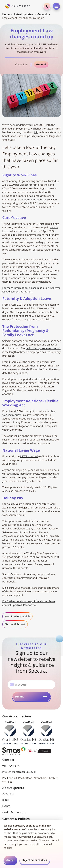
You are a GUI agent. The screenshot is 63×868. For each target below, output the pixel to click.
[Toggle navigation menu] (56, 6)
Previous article (19, 616)
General (42, 14)
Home (6, 14)
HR (36, 132)
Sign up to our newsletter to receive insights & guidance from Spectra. (32, 662)
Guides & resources (14, 812)
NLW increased (29, 456)
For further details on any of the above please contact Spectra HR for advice (29, 603)
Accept (10, 860)
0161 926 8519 (11, 766)
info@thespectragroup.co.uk (19, 772)
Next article (16, 624)
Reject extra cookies (35, 860)
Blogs (5, 800)
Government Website (33, 200)
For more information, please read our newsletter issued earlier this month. (31, 290)
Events (6, 806)
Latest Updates (23, 14)
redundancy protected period (43, 348)
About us (8, 794)
